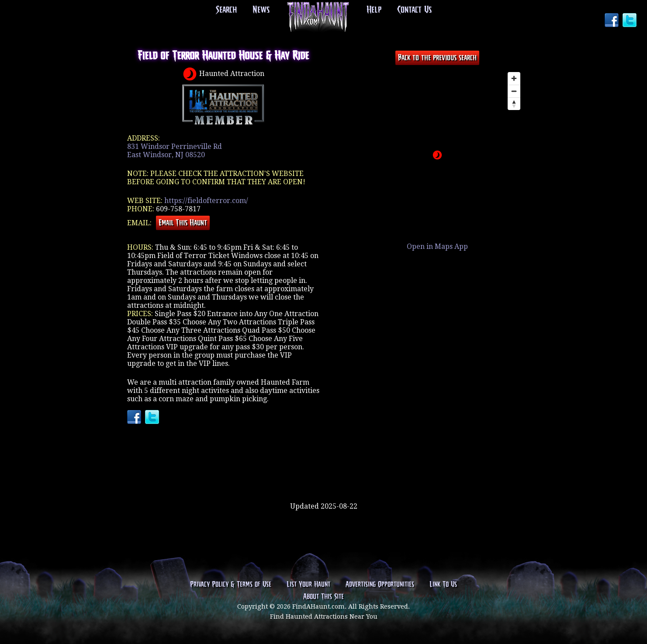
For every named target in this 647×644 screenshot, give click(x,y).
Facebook (612, 21)
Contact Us (414, 10)
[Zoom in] (514, 78)
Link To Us (443, 585)
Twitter (630, 21)
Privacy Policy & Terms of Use (231, 585)
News (261, 10)
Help (374, 10)
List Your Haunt (308, 585)
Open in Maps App (437, 246)
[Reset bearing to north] (514, 104)
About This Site (323, 597)
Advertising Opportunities (380, 585)
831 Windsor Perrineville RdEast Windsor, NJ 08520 (175, 151)
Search (226, 10)
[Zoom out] (514, 91)
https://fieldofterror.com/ (206, 201)
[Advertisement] (324, 474)
